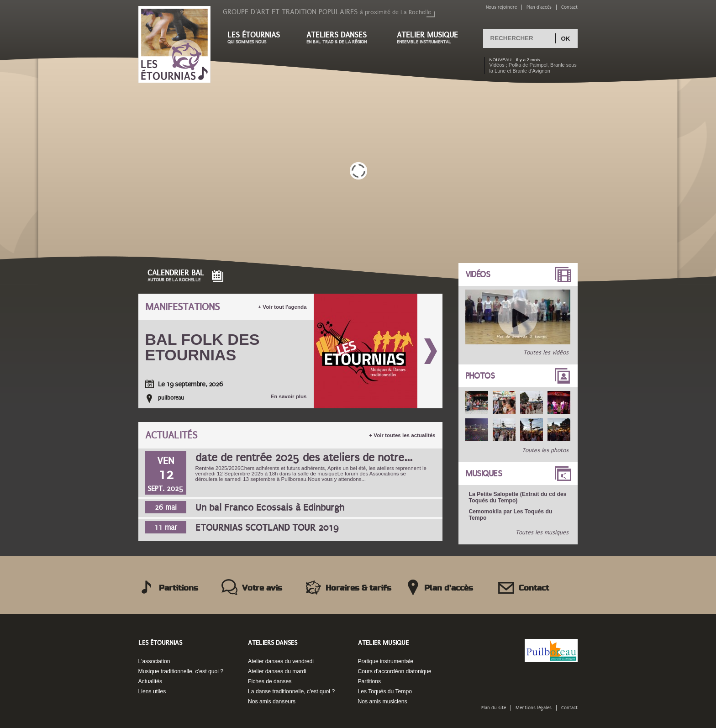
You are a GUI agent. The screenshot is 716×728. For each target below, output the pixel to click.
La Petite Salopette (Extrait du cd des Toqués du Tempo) (518, 497)
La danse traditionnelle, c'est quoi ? (291, 691)
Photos (480, 376)
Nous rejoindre (501, 7)
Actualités (171, 435)
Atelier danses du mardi (277, 671)
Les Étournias (160, 643)
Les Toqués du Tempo (385, 691)
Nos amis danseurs (272, 702)
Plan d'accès (539, 7)
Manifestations (182, 307)
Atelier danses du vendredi (281, 661)
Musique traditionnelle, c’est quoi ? (181, 671)
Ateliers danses (342, 38)
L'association (154, 661)
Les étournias (258, 38)
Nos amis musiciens (383, 702)
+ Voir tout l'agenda (282, 307)
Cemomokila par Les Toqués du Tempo (511, 515)
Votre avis (262, 588)
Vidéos (478, 274)
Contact (569, 7)
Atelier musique (432, 38)
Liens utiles (152, 691)
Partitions (179, 588)
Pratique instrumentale (386, 661)
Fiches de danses (270, 681)
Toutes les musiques (542, 533)
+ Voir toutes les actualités (402, 435)
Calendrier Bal (176, 276)
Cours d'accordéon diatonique (395, 671)
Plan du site (494, 708)
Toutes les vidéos (546, 353)
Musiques (484, 474)
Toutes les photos (545, 450)
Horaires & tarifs (358, 588)
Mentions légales (534, 708)
